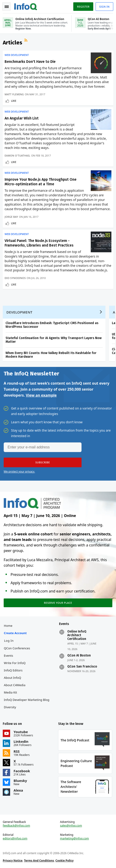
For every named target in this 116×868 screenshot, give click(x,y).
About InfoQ (13, 678)
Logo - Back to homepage (26, 6)
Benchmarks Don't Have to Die (30, 62)
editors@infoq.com (15, 839)
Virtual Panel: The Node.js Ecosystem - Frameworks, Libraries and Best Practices (39, 243)
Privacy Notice (13, 861)
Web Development (17, 55)
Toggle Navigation (7, 7)
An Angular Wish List (22, 118)
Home (8, 626)
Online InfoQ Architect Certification (77, 635)
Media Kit (10, 692)
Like (14, 101)
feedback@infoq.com (16, 826)
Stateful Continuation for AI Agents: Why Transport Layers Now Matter (54, 340)
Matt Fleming (14, 94)
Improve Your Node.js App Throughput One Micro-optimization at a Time (41, 182)
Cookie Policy (64, 861)
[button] (43, 462)
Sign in (104, 7)
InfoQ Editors (13, 670)
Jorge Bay (11, 217)
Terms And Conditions (39, 861)
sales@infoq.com (71, 826)
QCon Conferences (17, 648)
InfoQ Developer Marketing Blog (27, 700)
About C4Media (15, 685)
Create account (15, 633)
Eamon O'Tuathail (17, 155)
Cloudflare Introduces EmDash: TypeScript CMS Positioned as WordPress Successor (52, 325)
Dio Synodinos (15, 278)
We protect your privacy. (19, 472)
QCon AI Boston (79, 656)
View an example (41, 395)
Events (8, 656)
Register (83, 7)
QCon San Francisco (82, 667)
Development (19, 312)
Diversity (10, 707)
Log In (9, 641)
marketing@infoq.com (74, 839)
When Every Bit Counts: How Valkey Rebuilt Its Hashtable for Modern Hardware (51, 355)
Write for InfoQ (15, 663)
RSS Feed (26, 41)
